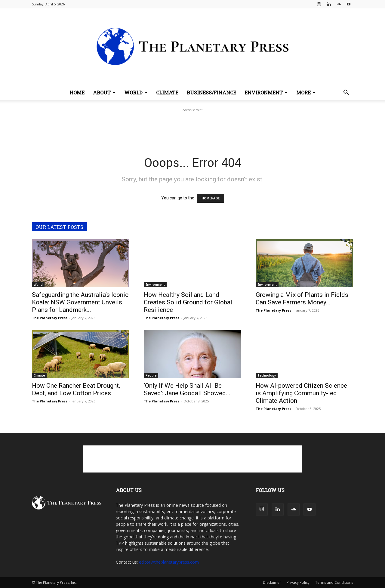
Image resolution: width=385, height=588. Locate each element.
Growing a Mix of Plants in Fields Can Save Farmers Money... (302, 299)
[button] (346, 93)
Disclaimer (272, 582)
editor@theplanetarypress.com (169, 562)
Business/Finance (211, 92)
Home (77, 92)
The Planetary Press (50, 318)
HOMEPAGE (211, 198)
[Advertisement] (192, 127)
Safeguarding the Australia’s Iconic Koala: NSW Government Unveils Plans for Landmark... (80, 302)
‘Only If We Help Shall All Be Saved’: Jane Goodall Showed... (187, 389)
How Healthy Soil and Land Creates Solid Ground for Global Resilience (188, 302)
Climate (167, 92)
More (306, 92)
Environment (266, 92)
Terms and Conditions (334, 582)
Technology (267, 375)
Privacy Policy (298, 582)
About (104, 92)
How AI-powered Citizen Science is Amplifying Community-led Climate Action (301, 393)
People (151, 375)
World (136, 92)
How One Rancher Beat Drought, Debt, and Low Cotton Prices (76, 389)
